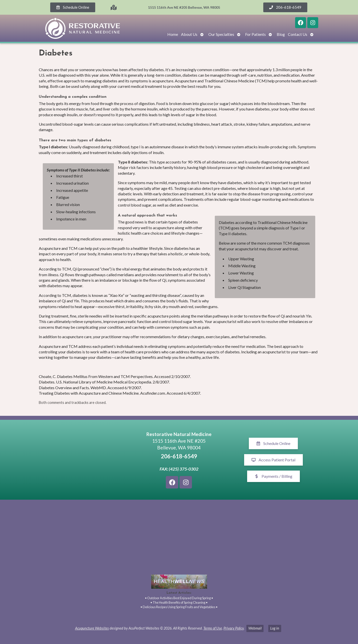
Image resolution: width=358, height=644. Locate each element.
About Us (189, 34)
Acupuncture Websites (92, 628)
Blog (281, 34)
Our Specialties (221, 34)
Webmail (255, 628)
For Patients (255, 34)
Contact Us (298, 34)
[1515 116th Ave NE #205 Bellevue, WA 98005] (85, 460)
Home (173, 34)
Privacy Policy (234, 628)
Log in (275, 628)
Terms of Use (213, 628)
